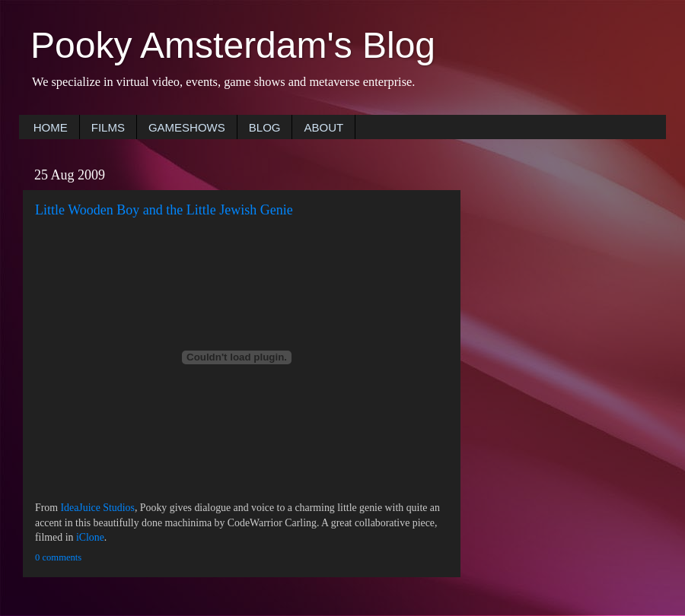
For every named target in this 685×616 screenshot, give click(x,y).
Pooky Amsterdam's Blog (233, 45)
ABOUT (323, 127)
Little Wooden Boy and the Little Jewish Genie (164, 210)
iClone (90, 537)
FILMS (108, 127)
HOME (51, 127)
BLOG (265, 127)
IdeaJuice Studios (98, 508)
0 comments (58, 557)
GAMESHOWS (187, 127)
